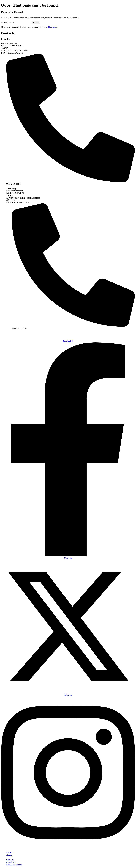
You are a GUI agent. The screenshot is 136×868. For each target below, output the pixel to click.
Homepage (53, 27)
